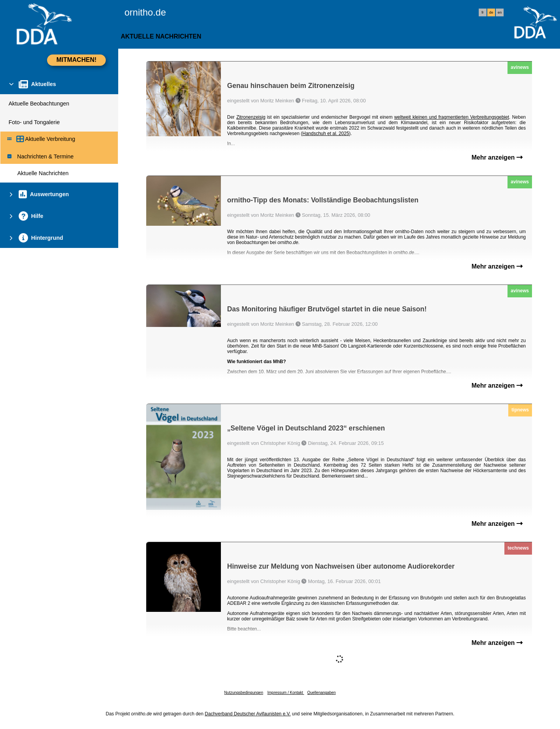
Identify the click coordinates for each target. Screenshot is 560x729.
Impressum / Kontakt (285, 693)
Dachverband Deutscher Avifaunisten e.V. (248, 714)
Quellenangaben (321, 693)
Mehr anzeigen (497, 157)
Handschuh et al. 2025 (325, 134)
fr (483, 12)
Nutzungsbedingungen (244, 693)
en (500, 12)
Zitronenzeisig (251, 117)
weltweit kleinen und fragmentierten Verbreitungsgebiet (452, 117)
